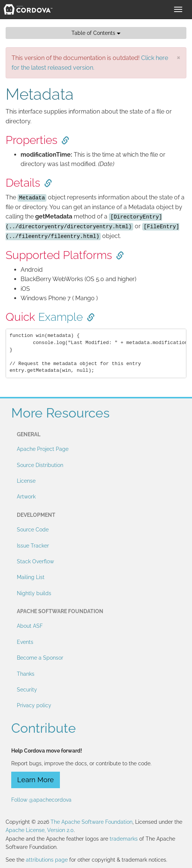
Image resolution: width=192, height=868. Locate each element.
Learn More (36, 780)
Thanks (26, 674)
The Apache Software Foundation (92, 822)
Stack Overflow (35, 561)
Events (25, 642)
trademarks (124, 839)
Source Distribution (40, 465)
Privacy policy (34, 705)
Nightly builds (34, 593)
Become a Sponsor (40, 658)
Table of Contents (96, 33)
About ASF (30, 626)
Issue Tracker (33, 546)
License (26, 481)
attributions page (47, 860)
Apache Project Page (43, 449)
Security (27, 690)
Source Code (33, 530)
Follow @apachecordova (41, 800)
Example (60, 317)
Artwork (26, 497)
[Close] (179, 57)
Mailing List (31, 577)
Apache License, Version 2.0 (40, 830)
